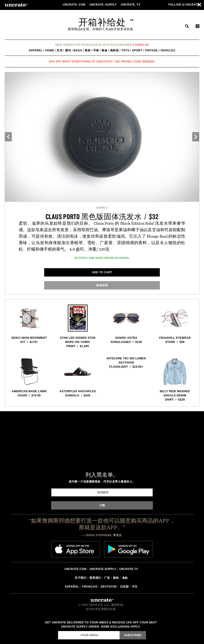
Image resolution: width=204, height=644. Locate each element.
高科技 (114, 50)
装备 (104, 50)
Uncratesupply (104, 5)
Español (72, 587)
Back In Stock (105, 45)
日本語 (124, 587)
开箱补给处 (102, 22)
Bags (78, 50)
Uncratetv (131, 5)
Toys (125, 50)
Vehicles (168, 50)
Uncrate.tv (129, 569)
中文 (135, 587)
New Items (64, 45)
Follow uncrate (184, 5)
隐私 (116, 578)
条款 (125, 578)
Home (50, 50)
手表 (96, 50)
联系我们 (95, 578)
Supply (102, 208)
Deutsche (109, 587)
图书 (68, 50)
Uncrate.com (76, 569)
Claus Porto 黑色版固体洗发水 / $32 (102, 216)
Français (90, 587)
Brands (126, 45)
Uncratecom (74, 5)
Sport (137, 50)
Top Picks (83, 45)
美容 (88, 50)
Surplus (142, 45)
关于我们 (80, 578)
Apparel (36, 50)
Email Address (58, 631)
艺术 (60, 50)
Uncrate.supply (103, 569)
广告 (107, 578)
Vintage (151, 50)
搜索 (187, 26)
